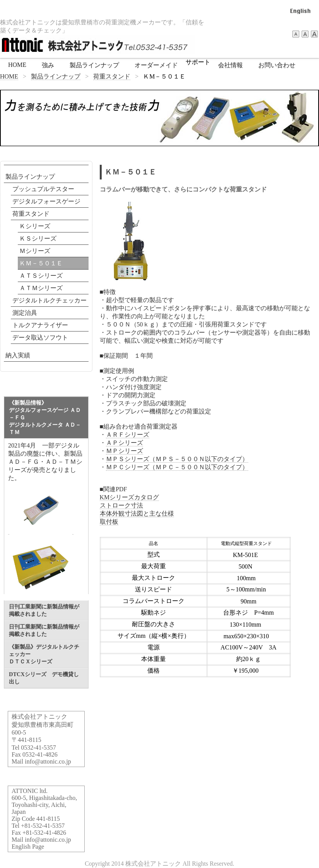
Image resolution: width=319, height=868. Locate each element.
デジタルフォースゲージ (46, 201)
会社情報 (230, 65)
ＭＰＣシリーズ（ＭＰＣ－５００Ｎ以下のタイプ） (177, 467)
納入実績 (18, 355)
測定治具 (25, 313)
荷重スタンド (112, 76)
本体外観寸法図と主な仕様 (137, 513)
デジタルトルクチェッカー (49, 300)
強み (48, 65)
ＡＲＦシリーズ (128, 435)
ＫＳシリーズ (38, 238)
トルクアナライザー (40, 325)
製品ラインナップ (94, 65)
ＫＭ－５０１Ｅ (41, 263)
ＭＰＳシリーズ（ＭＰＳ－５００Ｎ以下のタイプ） (177, 459)
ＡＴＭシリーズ (41, 288)
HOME (17, 65)
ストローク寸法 (121, 505)
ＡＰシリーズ (125, 443)
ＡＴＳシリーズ (41, 276)
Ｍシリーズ (35, 251)
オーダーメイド (156, 65)
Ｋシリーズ (35, 226)
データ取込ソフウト (40, 337)
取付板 (109, 522)
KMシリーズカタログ (130, 497)
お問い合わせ (277, 65)
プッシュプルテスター (43, 189)
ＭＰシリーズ (125, 451)
